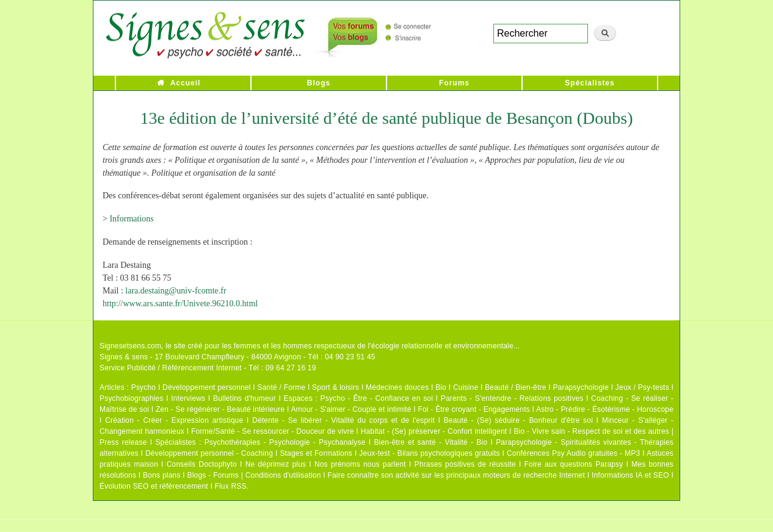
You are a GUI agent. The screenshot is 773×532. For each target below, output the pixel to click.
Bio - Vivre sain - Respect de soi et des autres (591, 431)
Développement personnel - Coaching (209, 453)
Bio (441, 387)
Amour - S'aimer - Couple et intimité (351, 409)
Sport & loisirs (336, 387)
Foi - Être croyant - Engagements (474, 409)
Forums (454, 83)
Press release (123, 442)
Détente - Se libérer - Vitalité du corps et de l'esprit (343, 420)
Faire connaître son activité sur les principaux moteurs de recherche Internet (456, 475)
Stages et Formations (316, 453)
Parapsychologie (581, 387)
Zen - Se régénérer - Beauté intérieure (220, 409)
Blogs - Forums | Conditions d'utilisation (254, 475)
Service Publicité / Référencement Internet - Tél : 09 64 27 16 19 (208, 368)
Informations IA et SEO (630, 475)
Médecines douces (397, 387)
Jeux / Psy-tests (642, 387)
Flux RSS (230, 486)
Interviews (188, 398)
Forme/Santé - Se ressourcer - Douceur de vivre (273, 431)
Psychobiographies (132, 398)
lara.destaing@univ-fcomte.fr (176, 291)
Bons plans (161, 475)
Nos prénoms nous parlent (360, 464)
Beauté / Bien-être (515, 387)
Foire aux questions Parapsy (574, 464)
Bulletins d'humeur (245, 398)
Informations (131, 219)
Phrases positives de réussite (465, 464)
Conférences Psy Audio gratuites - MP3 (573, 453)
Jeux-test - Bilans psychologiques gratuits (429, 453)
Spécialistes (590, 83)
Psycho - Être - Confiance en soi (377, 398)
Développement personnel (207, 387)
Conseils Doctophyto (202, 464)
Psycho (144, 387)
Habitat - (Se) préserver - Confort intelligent (434, 431)
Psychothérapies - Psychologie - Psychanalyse (285, 442)
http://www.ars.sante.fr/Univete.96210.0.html (180, 304)
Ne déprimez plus (276, 464)
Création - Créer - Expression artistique (174, 420)
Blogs (319, 83)
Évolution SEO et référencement (154, 486)
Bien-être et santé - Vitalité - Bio (430, 442)
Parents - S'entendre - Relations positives (512, 398)
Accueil (186, 83)
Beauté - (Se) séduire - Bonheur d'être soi (518, 420)
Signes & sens (124, 357)
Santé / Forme (282, 387)
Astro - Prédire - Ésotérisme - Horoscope (605, 409)
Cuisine (466, 387)
